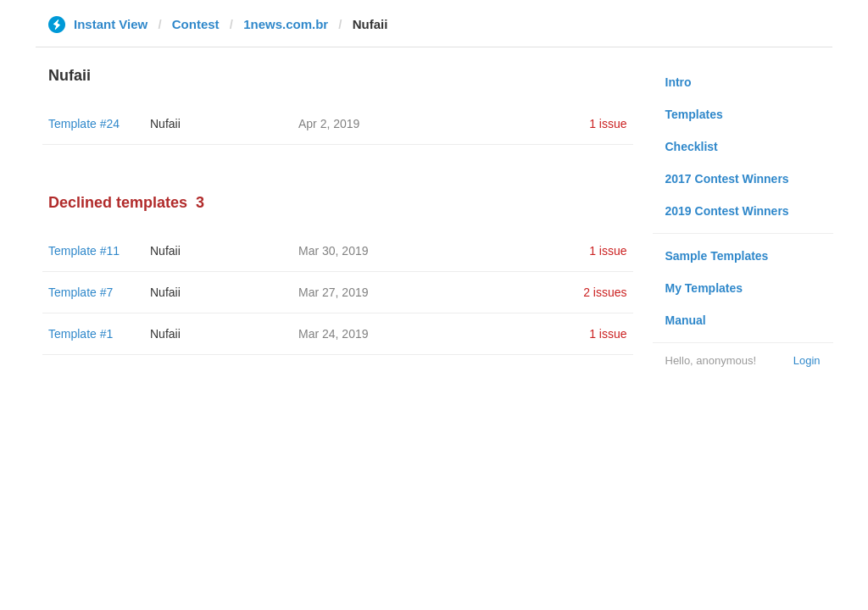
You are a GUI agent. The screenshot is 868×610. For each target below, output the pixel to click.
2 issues (605, 292)
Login (807, 360)
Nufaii (165, 124)
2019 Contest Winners (727, 211)
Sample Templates (717, 256)
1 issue (608, 124)
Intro (679, 82)
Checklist (692, 147)
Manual (686, 320)
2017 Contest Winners (727, 179)
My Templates (704, 288)
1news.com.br (286, 24)
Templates (694, 114)
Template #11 (84, 251)
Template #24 (84, 124)
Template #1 (81, 334)
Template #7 (81, 292)
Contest (196, 24)
